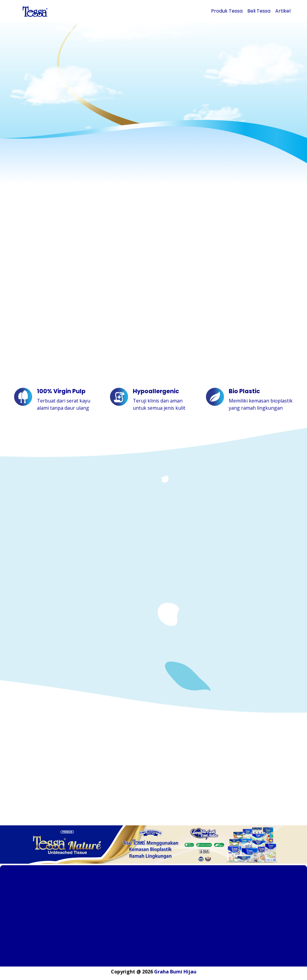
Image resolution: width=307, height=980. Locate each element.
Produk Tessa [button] (227, 11)
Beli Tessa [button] (259, 11)
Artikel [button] (283, 11)
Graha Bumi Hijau (175, 972)
